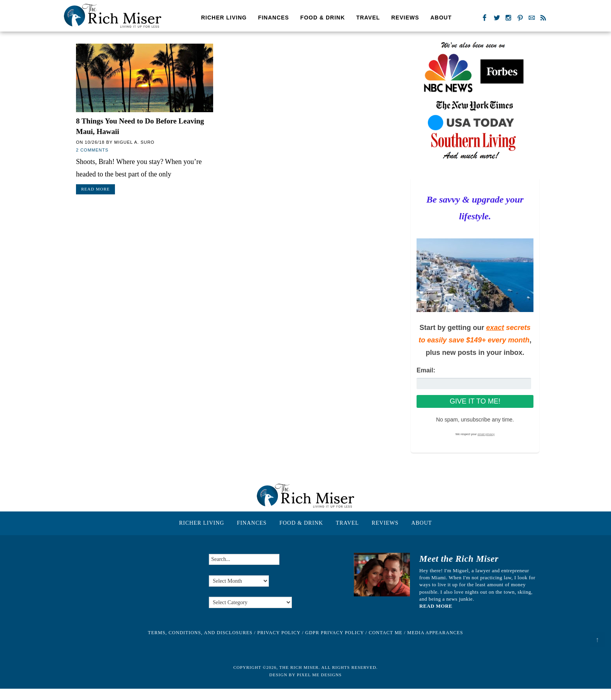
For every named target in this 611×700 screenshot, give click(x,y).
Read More (95, 189)
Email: (426, 370)
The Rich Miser (113, 16)
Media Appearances (435, 633)
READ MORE (436, 606)
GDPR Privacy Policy (335, 633)
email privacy (486, 434)
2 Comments (92, 150)
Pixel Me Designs (319, 675)
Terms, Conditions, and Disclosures (200, 633)
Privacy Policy (279, 633)
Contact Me (386, 633)
